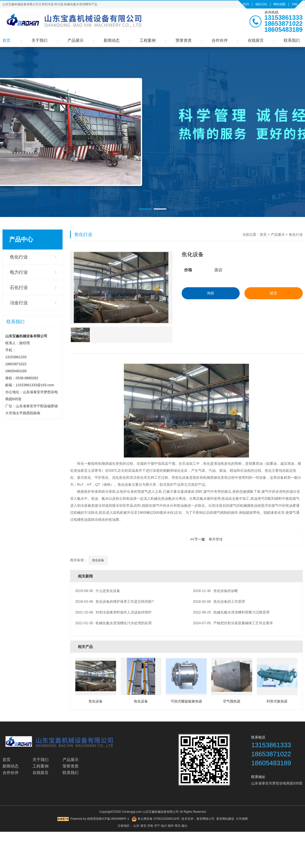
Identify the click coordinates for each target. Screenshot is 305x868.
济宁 (157, 826)
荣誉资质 (184, 40)
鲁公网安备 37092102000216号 (156, 819)
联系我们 (292, 40)
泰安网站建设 (225, 819)
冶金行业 (19, 303)
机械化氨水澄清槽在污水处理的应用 (114, 623)
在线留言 (256, 40)
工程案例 (148, 40)
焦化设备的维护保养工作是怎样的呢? (114, 601)
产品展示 (76, 40)
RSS (246, 4)
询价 (211, 293)
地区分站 (261, 4)
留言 (273, 293)
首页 (7, 40)
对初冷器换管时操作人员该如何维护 (114, 612)
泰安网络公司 (205, 819)
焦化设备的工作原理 (219, 601)
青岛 (178, 826)
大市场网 (242, 819)
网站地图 (279, 4)
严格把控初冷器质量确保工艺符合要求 (233, 623)
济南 (150, 826)
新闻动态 (112, 40)
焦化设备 (98, 560)
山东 (136, 826)
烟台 (184, 826)
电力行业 (19, 272)
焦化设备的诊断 (215, 591)
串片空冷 (207, 539)
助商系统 (93, 819)
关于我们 (40, 40)
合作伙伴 (220, 40)
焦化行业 (19, 257)
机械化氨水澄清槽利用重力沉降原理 (231, 612)
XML (295, 4)
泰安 (143, 826)
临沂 (164, 826)
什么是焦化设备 (98, 591)
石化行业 (19, 287)
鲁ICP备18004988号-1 (114, 819)
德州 (171, 826)
